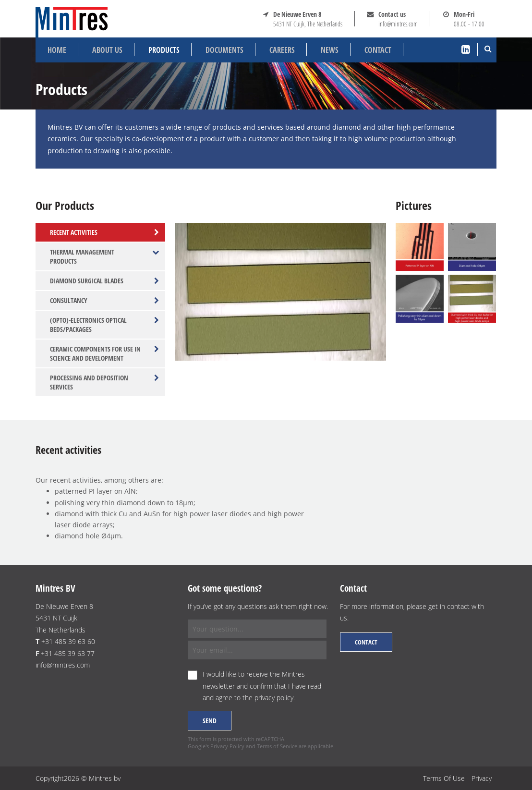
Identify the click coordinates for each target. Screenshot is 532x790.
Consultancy (104, 300)
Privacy (482, 778)
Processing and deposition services (104, 382)
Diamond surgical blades (104, 281)
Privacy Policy (227, 746)
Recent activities (104, 232)
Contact (378, 50)
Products (164, 50)
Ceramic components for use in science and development (104, 353)
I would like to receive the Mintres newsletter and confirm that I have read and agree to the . (262, 686)
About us (107, 50)
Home (57, 50)
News (330, 50)
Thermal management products (104, 256)
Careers (282, 50)
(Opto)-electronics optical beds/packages (104, 325)
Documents (224, 50)
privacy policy (274, 698)
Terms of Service (277, 746)
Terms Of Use (444, 778)
